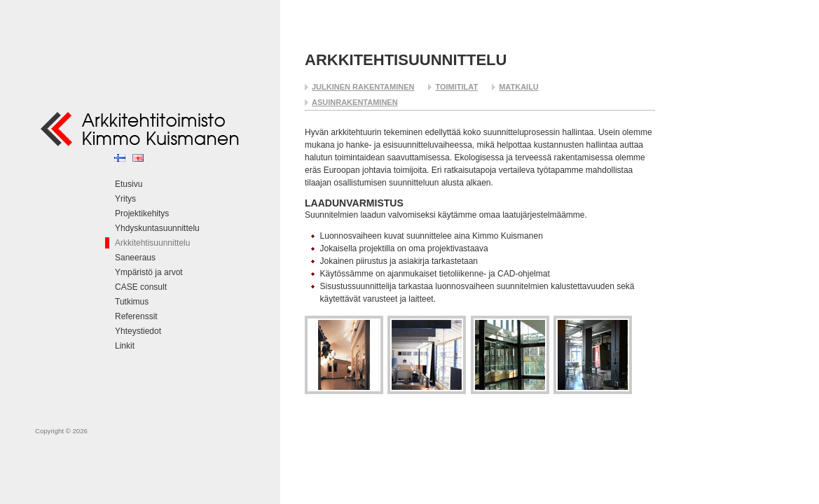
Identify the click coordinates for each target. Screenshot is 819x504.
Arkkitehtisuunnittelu (152, 243)
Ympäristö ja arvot (149, 272)
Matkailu (519, 87)
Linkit (125, 346)
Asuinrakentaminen (355, 102)
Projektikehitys (142, 213)
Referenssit (136, 316)
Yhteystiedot (138, 331)
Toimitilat (456, 87)
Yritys (125, 199)
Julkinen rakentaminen (363, 87)
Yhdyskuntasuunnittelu (157, 228)
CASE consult (141, 287)
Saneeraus (135, 258)
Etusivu (129, 184)
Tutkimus (132, 302)
